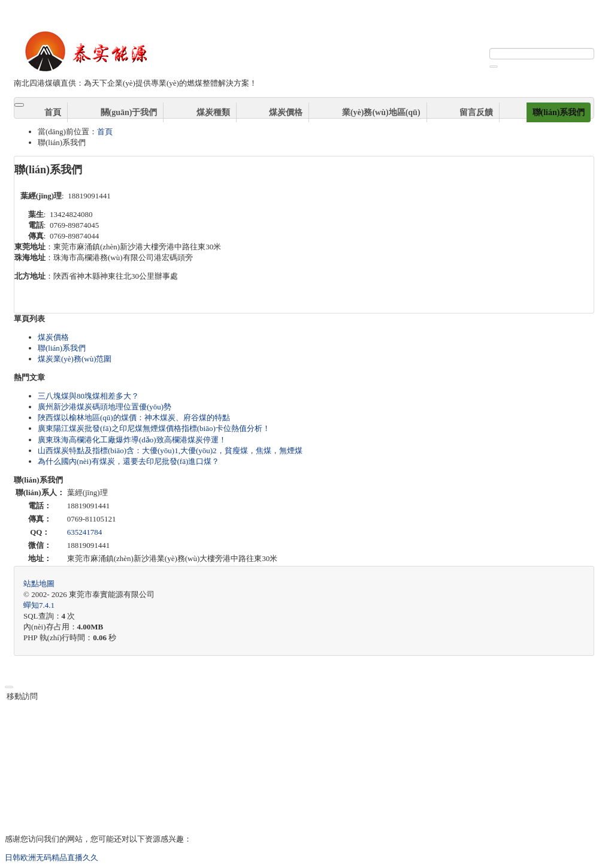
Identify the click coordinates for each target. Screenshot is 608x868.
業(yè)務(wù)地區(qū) (381, 112)
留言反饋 (476, 112)
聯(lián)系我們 (559, 112)
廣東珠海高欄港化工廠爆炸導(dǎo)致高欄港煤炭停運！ (132, 440)
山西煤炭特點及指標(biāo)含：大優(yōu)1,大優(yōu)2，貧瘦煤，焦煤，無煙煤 (170, 450)
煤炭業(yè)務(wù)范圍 (75, 359)
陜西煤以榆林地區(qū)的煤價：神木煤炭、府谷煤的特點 (134, 418)
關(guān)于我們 (129, 112)
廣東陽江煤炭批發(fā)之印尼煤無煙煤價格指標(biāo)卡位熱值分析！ (154, 428)
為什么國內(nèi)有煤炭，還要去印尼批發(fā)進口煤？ (128, 461)
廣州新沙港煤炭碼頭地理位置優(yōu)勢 (105, 407)
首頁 (53, 112)
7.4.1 (39, 605)
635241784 (85, 532)
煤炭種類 (213, 112)
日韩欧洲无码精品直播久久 (52, 858)
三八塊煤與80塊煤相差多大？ (88, 396)
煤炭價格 (286, 112)
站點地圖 (39, 584)
